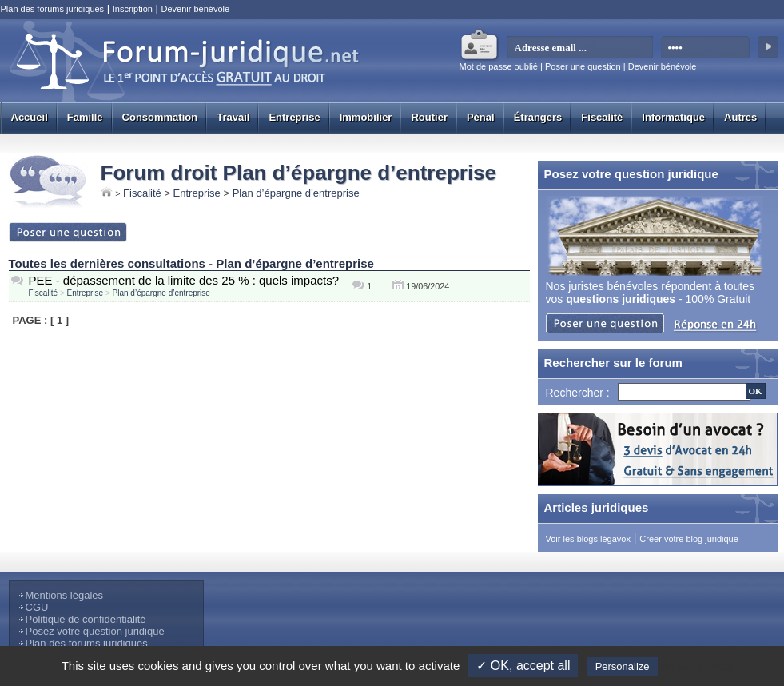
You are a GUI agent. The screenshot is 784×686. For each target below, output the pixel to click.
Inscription (133, 9)
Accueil (30, 117)
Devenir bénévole (195, 9)
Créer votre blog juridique (689, 539)
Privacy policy (700, 666)
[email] (581, 48)
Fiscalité (602, 117)
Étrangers (538, 117)
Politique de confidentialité (86, 619)
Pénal (481, 117)
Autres (740, 117)
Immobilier (366, 117)
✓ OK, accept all (523, 666)
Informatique (673, 117)
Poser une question (583, 66)
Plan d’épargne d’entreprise (296, 193)
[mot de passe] (706, 48)
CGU (37, 607)
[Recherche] (684, 392)
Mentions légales (65, 595)
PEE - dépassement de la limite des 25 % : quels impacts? (184, 280)
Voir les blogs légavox (588, 539)
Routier (429, 117)
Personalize (623, 666)
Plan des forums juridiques (53, 9)
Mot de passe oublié (499, 66)
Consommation (160, 117)
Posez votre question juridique (95, 631)
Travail (233, 117)
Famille (85, 117)
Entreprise (294, 117)
